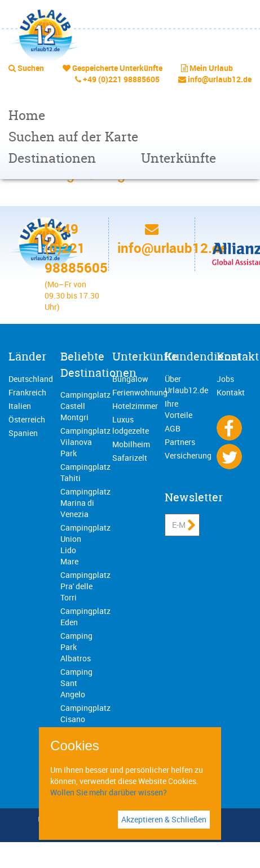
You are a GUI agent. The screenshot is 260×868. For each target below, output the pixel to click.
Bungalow (130, 379)
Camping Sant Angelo (76, 683)
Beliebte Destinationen (98, 364)
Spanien (23, 433)
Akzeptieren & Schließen (164, 819)
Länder (27, 356)
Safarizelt (130, 458)
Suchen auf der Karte (73, 137)
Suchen (31, 68)
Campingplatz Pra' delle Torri (85, 586)
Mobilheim (131, 444)
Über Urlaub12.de (186, 384)
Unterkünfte (179, 158)
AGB (173, 428)
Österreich (27, 419)
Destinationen (52, 158)
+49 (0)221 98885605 (121, 79)
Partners (180, 442)
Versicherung (188, 455)
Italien (20, 406)
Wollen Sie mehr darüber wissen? (109, 792)
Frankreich (27, 392)
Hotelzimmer (135, 406)
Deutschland (31, 379)
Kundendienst (203, 356)
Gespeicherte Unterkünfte (117, 68)
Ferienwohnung (140, 392)
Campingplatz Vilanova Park (85, 442)
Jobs (225, 379)
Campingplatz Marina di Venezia (85, 503)
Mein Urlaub (211, 68)
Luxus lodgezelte (131, 425)
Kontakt (238, 356)
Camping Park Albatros (76, 647)
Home (27, 115)
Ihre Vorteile (179, 409)
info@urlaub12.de (220, 79)
